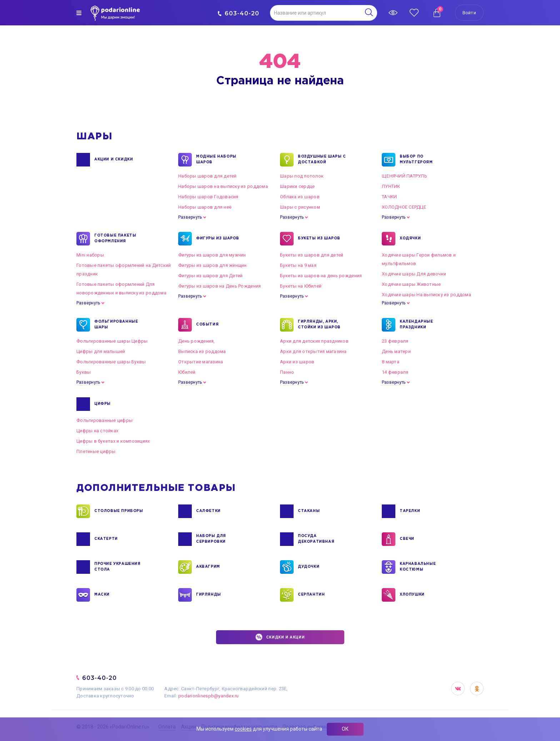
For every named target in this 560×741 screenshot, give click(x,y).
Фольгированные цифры (104, 420)
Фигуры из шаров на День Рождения (219, 286)
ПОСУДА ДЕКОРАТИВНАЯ (316, 539)
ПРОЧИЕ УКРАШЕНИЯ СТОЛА (117, 567)
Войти (469, 13)
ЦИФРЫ (102, 404)
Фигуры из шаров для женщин (212, 265)
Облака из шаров (300, 197)
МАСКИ (102, 595)
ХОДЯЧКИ (410, 239)
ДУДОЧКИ (309, 567)
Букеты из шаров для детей (312, 255)
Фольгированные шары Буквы (111, 362)
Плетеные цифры (96, 451)
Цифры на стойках (97, 431)
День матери (396, 351)
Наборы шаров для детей (207, 176)
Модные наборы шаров (216, 160)
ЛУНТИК (391, 186)
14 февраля (395, 372)
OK (477, 688)
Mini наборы (90, 255)
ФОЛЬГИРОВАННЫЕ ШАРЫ (116, 325)
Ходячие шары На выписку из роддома (426, 295)
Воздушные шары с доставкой (322, 160)
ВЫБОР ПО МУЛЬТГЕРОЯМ (416, 160)
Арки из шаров (297, 362)
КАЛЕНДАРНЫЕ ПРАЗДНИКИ (416, 325)
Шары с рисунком (300, 207)
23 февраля (395, 341)
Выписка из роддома (202, 351)
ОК (345, 729)
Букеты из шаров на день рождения (321, 276)
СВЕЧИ (407, 539)
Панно (287, 372)
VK (458, 688)
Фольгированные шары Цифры (112, 341)
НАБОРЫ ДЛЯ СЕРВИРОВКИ (211, 539)
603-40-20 (238, 13)
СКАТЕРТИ (106, 539)
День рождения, (197, 341)
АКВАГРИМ (208, 567)
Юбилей (187, 372)
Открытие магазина (201, 362)
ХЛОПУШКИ (412, 595)
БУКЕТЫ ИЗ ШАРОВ (319, 239)
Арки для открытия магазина (313, 351)
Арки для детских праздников (314, 341)
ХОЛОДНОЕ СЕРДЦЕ (404, 207)
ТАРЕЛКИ (410, 511)
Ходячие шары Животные (411, 284)
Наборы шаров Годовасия (208, 197)
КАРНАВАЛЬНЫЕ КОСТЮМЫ (418, 567)
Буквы (84, 372)
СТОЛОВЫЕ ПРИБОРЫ (119, 511)
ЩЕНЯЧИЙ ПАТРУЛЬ (404, 176)
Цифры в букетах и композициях (113, 441)
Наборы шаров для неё (205, 207)
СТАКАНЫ (309, 511)
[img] (79, 13)
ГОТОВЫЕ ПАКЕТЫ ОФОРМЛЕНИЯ (115, 239)
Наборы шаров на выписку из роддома (223, 186)
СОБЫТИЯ (207, 325)
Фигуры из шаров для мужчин (212, 255)
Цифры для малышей (101, 351)
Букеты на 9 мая (298, 265)
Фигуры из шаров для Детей (211, 276)
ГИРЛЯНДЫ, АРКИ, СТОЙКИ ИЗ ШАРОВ (319, 325)
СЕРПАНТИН (311, 595)
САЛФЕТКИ (208, 511)
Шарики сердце (297, 186)
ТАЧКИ (389, 197)
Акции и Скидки (114, 160)
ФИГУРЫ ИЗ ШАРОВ (218, 239)
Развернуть (190, 217)
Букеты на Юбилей (301, 286)
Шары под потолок (302, 176)
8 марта (391, 362)
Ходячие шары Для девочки (414, 274)
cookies (243, 729)
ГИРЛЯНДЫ (209, 595)
